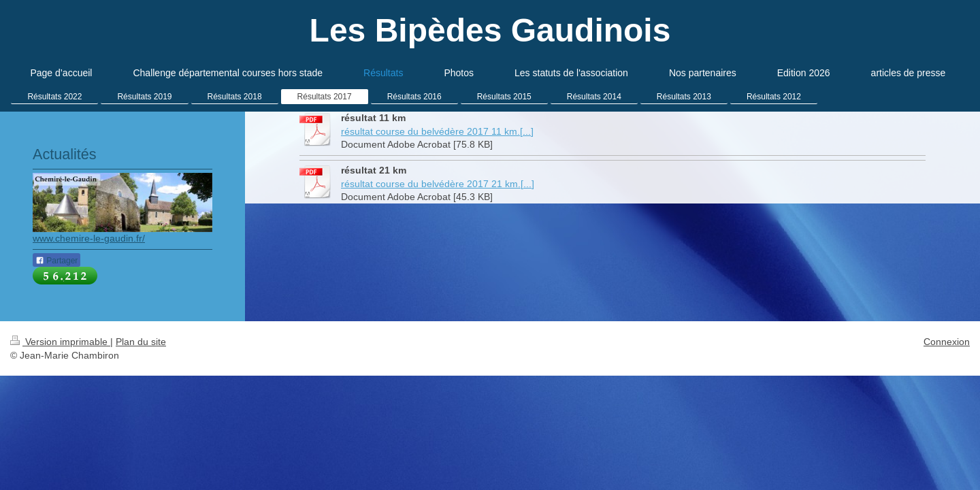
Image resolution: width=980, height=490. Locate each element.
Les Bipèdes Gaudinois (490, 30)
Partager (56, 261)
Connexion (947, 342)
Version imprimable (60, 342)
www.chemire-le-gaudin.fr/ (89, 238)
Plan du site (141, 342)
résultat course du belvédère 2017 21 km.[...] (438, 184)
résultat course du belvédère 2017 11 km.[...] (437, 131)
